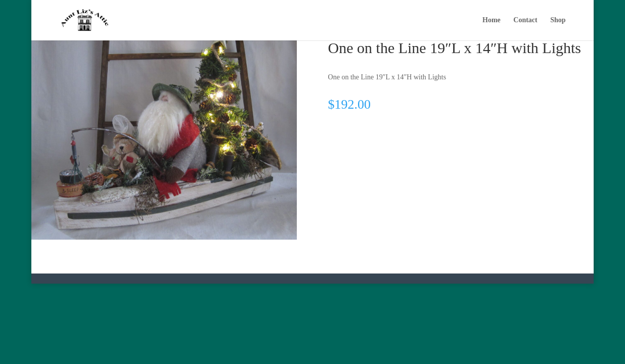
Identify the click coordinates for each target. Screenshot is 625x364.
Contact (525, 20)
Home (492, 20)
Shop (558, 20)
